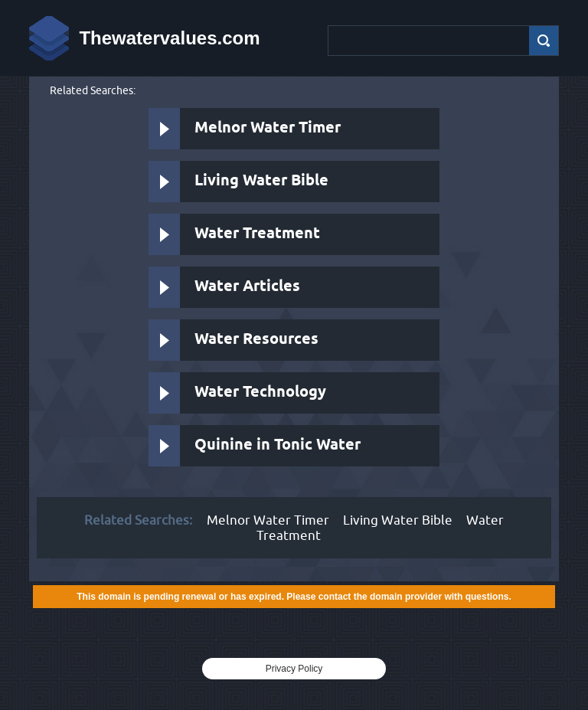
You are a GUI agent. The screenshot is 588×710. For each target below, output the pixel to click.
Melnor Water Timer (268, 128)
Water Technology (260, 393)
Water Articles (247, 287)
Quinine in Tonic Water (278, 445)
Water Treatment (257, 234)
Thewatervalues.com (169, 38)
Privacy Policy (294, 669)
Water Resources (256, 340)
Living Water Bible (261, 181)
